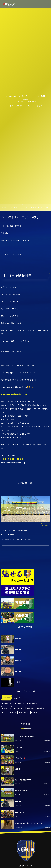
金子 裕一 (18, 682)
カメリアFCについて (22, 791)
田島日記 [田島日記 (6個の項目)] (30, 708)
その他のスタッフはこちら (25, 691)
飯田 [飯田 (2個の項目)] (14, 713)
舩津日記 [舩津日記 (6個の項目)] (19, 708)
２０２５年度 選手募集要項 (24, 737)
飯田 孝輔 (18, 650)
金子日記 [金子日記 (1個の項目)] (25, 713)
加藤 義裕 (18, 639)
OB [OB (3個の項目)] (5, 713)
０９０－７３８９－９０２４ (12, 459)
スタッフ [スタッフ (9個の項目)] (7, 708)
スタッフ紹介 (19, 747)
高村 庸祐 (18, 671)
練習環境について (21, 812)
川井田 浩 (18, 660)
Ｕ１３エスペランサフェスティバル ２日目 (29, 823)
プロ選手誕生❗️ (20, 758)
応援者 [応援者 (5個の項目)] (41, 708)
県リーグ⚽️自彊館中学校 (23, 780)
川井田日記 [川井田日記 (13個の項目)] (33, 704)
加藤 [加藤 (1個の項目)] (35, 713)
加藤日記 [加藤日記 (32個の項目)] (21, 704)
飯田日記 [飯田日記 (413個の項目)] (8, 704)
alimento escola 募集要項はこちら (14, 394)
